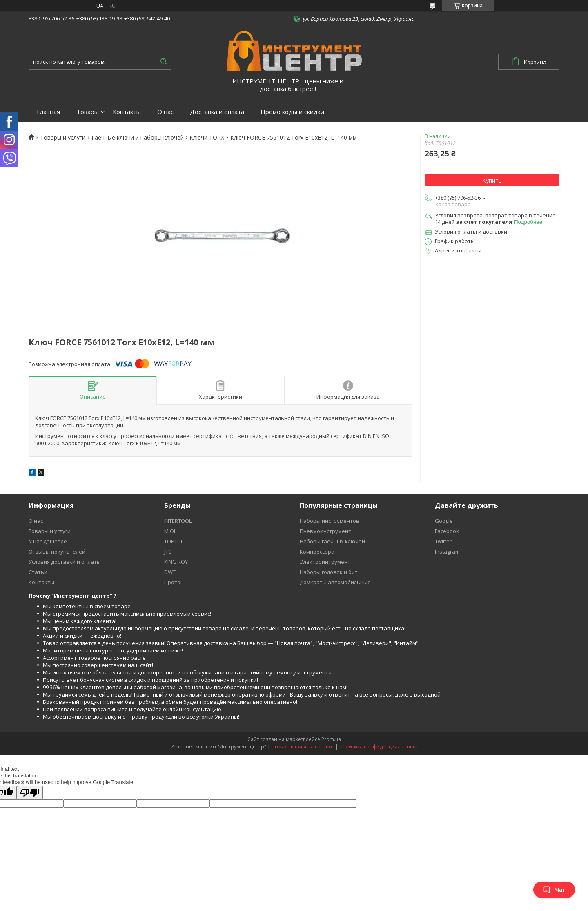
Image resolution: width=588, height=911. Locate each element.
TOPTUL (174, 541)
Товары (88, 112)
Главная (48, 112)
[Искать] (163, 62)
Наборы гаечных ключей (332, 541)
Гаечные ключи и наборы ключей (138, 138)
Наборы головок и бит (329, 572)
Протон (174, 582)
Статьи (38, 572)
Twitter (443, 541)
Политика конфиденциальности (379, 747)
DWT (170, 572)
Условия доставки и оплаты (65, 562)
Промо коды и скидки (292, 112)
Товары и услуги (63, 138)
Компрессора (317, 552)
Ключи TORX (207, 138)
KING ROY (176, 562)
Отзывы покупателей (57, 552)
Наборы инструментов (330, 521)
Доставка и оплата (217, 112)
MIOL (170, 531)
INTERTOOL (178, 521)
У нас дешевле (48, 541)
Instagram (447, 552)
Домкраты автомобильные (335, 582)
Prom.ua (331, 739)
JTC (168, 552)
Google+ (445, 521)
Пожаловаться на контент (303, 747)
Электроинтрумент (325, 562)
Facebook (447, 531)
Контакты (127, 112)
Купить (492, 180)
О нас (165, 112)
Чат (554, 890)
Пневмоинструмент (325, 531)
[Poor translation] (30, 793)
